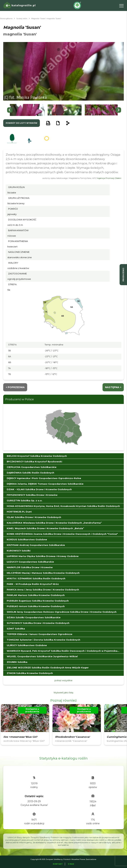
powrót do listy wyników (22, 123)
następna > (113, 387)
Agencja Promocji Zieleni (109, 178)
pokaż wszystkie (63, 680)
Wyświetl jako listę (63, 693)
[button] (27, 110)
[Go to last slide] (10, 110)
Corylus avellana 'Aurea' (34, 805)
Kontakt (58, 864)
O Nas (71, 864)
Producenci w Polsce (20, 399)
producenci (123, 275)
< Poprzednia (15, 387)
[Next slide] (118, 110)
